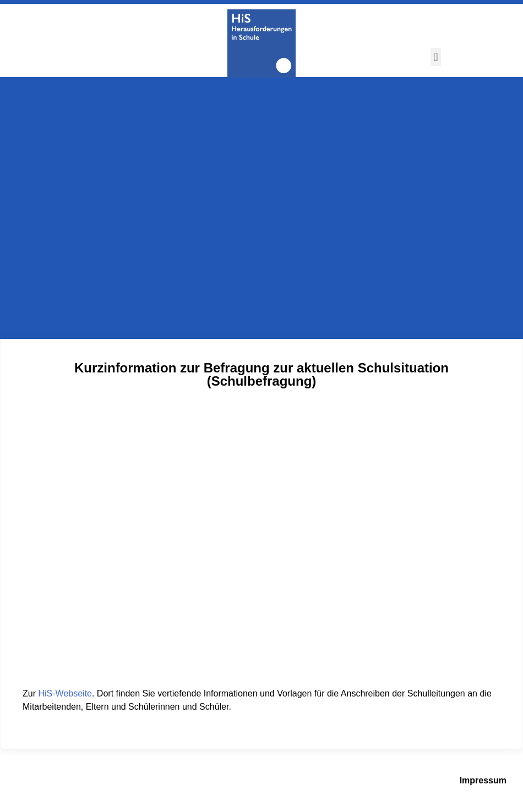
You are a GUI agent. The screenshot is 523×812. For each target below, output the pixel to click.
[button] (436, 57)
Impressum (483, 780)
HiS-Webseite (65, 693)
